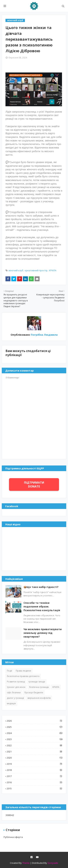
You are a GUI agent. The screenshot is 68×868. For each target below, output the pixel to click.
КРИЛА (53, 270)
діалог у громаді (15, 698)
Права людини (23, 671)
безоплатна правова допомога (23, 676)
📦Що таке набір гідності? (41, 587)
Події (9, 671)
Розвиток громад (16, 682)
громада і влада (37, 682)
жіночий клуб (16, 270)
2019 (35, 764)
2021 (35, 752)
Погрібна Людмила (44, 335)
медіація (11, 703)
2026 (35, 721)
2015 (35, 788)
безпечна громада (39, 687)
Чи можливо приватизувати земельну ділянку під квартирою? (43, 633)
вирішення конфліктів (39, 698)
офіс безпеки (14, 693)
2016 (35, 782)
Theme (26, 863)
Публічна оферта (13, 837)
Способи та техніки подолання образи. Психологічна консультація (42, 606)
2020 (35, 758)
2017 (35, 776)
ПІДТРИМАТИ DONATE (34, 484)
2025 (35, 727)
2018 (35, 770)
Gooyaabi (53, 863)
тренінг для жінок (16, 687)
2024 (35, 733)
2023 (35, 739)
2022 (35, 745)
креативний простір (36, 270)
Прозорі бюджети (34, 693)
